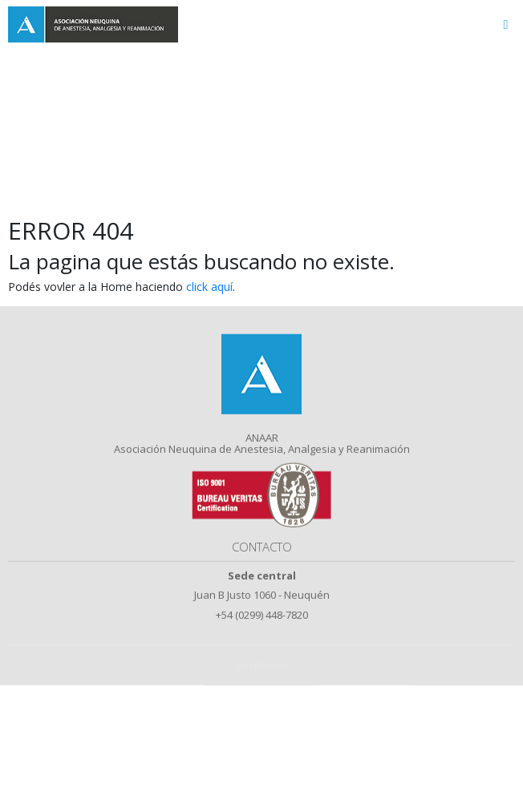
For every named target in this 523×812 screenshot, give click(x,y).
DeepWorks (261, 679)
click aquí (209, 287)
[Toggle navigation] (506, 24)
